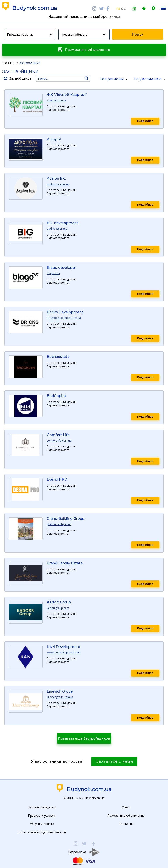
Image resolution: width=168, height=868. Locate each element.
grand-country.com (59, 524)
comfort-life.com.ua (59, 441)
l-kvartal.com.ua (57, 100)
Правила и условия (42, 815)
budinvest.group (57, 229)
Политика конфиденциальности (42, 832)
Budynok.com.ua (35, 8)
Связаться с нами (114, 761)
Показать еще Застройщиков (84, 738)
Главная (8, 63)
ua (123, 9)
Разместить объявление (126, 815)
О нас (126, 807)
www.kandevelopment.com (64, 653)
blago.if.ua (53, 273)
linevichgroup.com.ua (60, 697)
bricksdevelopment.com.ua (64, 318)
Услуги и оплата (42, 824)
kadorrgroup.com (58, 608)
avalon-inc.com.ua (58, 184)
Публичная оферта (42, 807)
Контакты (126, 824)
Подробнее (145, 121)
